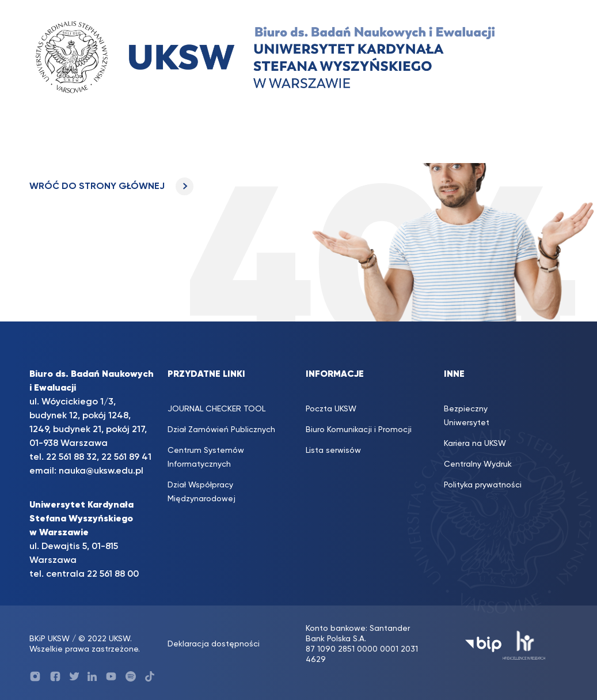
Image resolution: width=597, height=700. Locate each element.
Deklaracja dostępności (214, 644)
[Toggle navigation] (50, 141)
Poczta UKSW (331, 409)
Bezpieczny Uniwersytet (467, 416)
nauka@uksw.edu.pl (101, 471)
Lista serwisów (333, 451)
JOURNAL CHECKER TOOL (216, 409)
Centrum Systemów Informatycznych (206, 457)
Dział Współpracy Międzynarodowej (201, 492)
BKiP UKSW (51, 639)
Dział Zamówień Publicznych (221, 430)
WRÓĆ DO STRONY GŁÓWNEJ (111, 187)
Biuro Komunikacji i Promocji (359, 430)
